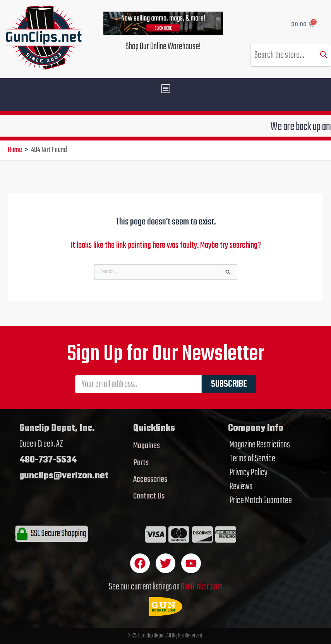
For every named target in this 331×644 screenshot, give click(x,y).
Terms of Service (252, 459)
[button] (165, 88)
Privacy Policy (249, 473)
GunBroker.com (202, 587)
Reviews (241, 487)
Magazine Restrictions (260, 445)
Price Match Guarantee (261, 501)
